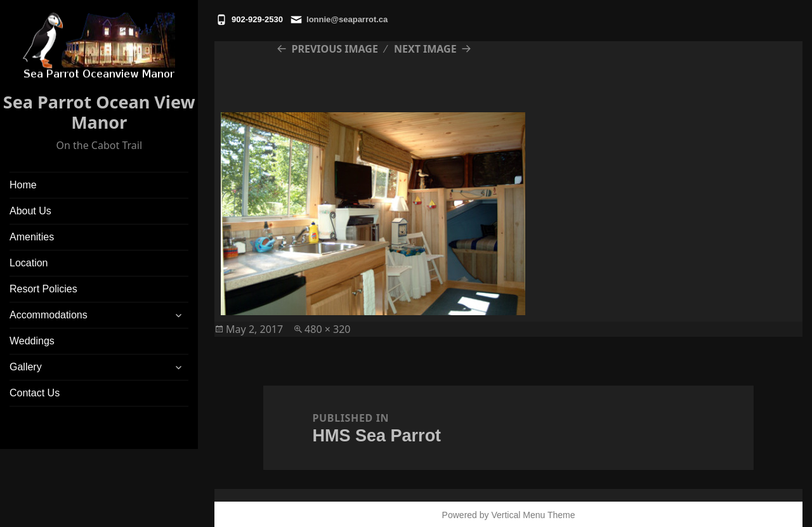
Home (23, 185)
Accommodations (49, 315)
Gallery (26, 367)
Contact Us (35, 393)
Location (29, 263)
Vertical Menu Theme (533, 515)
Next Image (425, 49)
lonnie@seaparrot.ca (347, 19)
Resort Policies (43, 289)
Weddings (32, 341)
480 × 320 (327, 329)
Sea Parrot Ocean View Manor (99, 112)
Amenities (32, 237)
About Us (30, 211)
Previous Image (335, 49)
